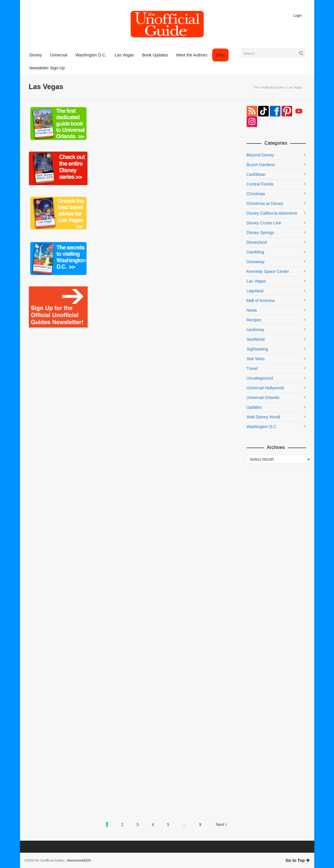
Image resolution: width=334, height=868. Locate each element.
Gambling (255, 252)
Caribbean (256, 174)
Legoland (255, 291)
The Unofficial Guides (269, 87)
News (252, 310)
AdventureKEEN (79, 860)
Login (297, 16)
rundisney (256, 330)
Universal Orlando (263, 398)
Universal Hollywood (265, 388)
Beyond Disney (260, 155)
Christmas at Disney (265, 203)
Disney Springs (260, 233)
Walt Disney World (263, 417)
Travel (252, 368)
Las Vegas (256, 281)
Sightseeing (257, 349)
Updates (254, 407)
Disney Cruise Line (264, 223)
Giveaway (256, 262)
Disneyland (257, 242)
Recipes (254, 320)
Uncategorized (260, 378)
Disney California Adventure (272, 213)
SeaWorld (256, 339)
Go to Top (298, 860)
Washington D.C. (262, 427)
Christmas (256, 194)
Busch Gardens (261, 165)
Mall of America (261, 301)
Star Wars (256, 359)
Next (221, 824)
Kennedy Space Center (268, 271)
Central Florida (260, 184)
